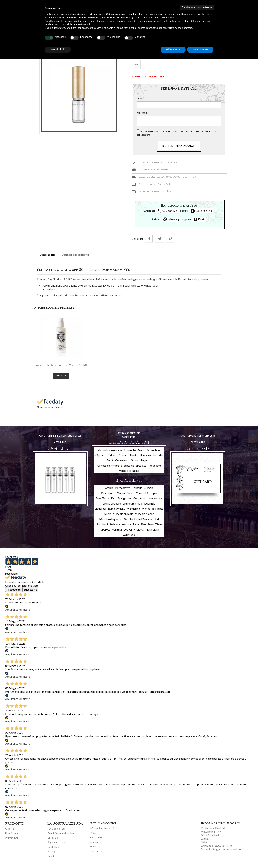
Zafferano (129, 537)
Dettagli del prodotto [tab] (75, 255)
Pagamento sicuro (57, 845)
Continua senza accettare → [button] (197, 7)
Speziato (141, 468)
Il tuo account (103, 826)
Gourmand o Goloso (127, 463)
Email (140, 98)
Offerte (10, 832)
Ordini (93, 836)
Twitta (159, 238)
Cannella (137, 491)
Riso (143, 527)
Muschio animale (123, 517)
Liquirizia (150, 506)
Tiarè (158, 527)
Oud (156, 522)
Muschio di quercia (111, 522)
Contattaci (53, 850)
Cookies (52, 859)
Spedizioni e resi (56, 832)
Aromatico (153, 453)
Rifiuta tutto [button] (173, 50)
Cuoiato (124, 458)
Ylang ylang (152, 532)
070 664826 (167, 211)
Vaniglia (117, 532)
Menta (159, 511)
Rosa (151, 527)
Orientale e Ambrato (110, 468)
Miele (107, 517)
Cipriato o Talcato (106, 458)
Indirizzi (94, 845)
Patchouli (102, 527)
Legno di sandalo (133, 506)
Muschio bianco (144, 517)
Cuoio (140, 496)
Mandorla (148, 511)
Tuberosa (105, 532)
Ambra (109, 491)
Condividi (149, 238)
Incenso (152, 501)
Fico (114, 501)
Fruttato (158, 458)
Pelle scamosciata (120, 527)
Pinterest (170, 238)
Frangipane (125, 501)
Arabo (141, 453)
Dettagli (56, 379)
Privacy (51, 854)
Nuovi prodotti (13, 836)
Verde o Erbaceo (129, 474)
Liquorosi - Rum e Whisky (110, 511)
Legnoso (146, 463)
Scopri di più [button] (58, 50)
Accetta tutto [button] (200, 50)
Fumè (110, 463)
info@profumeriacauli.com (227, 852)
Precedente (14, 592)
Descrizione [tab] (48, 255)
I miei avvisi (96, 854)
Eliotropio (151, 496)
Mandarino (133, 511)
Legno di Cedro (112, 506)
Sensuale (129, 468)
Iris (161, 501)
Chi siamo (53, 841)
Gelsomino (140, 501)
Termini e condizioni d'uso (61, 836)
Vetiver (128, 532)
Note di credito (98, 840)
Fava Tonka (102, 501)
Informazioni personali (102, 831)
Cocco (130, 496)
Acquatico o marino (110, 453)
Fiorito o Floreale (141, 458)
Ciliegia (148, 491)
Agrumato (130, 453)
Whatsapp (171, 219)
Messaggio (143, 113)
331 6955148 (201, 211)
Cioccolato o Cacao (113, 496)
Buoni (93, 849)
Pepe (136, 527)
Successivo (30, 592)
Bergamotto (123, 491)
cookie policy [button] (167, 18)
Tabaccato (154, 468)
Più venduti (12, 841)
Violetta (139, 532)
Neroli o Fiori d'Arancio (138, 522)
